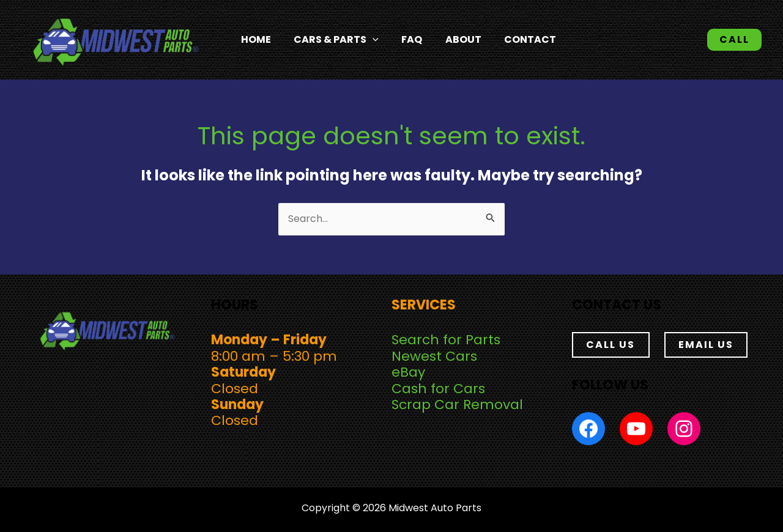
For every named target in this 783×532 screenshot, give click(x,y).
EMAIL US (706, 345)
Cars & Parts (334, 40)
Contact (514, 39)
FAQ (405, 39)
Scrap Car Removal (457, 405)
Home (258, 39)
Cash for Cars (438, 389)
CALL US (610, 345)
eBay (408, 372)
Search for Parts (446, 340)
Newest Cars (434, 356)
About (452, 39)
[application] (370, 40)
